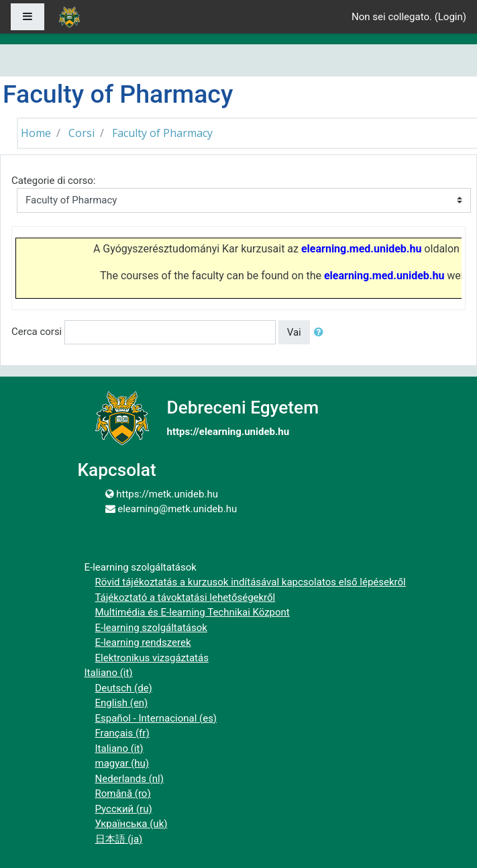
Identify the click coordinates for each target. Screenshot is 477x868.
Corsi (82, 133)
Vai (294, 332)
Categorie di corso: (53, 181)
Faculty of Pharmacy (162, 133)
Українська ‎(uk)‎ (131, 824)
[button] (321, 333)
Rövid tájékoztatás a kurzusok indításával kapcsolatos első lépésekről (251, 582)
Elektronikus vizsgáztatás (152, 658)
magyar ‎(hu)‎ (122, 763)
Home (36, 133)
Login (450, 17)
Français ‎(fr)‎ (122, 733)
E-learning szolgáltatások (151, 628)
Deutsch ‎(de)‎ (124, 688)
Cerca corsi (37, 332)
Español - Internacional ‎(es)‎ (156, 718)
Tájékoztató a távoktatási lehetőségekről (185, 597)
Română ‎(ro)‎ (123, 793)
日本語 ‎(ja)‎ (119, 839)
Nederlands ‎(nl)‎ (129, 779)
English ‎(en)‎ (122, 703)
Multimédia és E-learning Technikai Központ (193, 612)
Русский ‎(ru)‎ (124, 809)
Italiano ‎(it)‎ (109, 673)
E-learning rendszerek (143, 642)
